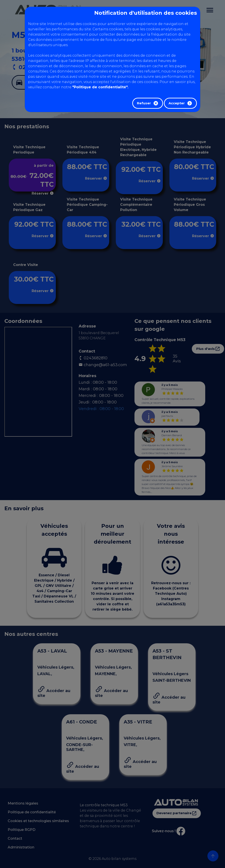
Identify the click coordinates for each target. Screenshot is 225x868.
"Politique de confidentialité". (100, 87)
